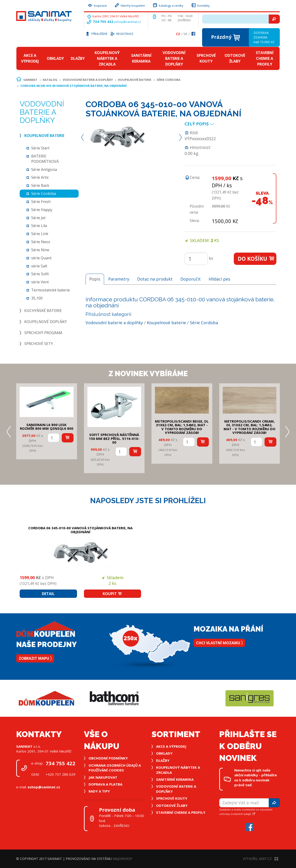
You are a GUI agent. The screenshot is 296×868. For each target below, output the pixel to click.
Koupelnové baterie (135, 80)
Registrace (122, 33)
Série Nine (40, 250)
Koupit (112, 594)
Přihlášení (96, 33)
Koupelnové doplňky (46, 322)
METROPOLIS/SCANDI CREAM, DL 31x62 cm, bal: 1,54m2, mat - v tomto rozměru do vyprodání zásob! (250, 427)
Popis (95, 279)
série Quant (41, 258)
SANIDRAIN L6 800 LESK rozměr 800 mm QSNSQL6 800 (47, 427)
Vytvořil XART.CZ (261, 859)
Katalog (50, 80)
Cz (178, 34)
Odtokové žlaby (235, 58)
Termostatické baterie (51, 290)
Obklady (55, 58)
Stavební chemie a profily (265, 58)
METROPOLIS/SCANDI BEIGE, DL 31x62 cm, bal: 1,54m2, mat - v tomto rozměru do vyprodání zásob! (182, 427)
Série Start (40, 148)
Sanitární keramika (141, 58)
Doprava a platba (105, 784)
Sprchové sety (39, 344)
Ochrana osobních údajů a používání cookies (115, 768)
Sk (185, 34)
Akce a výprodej (30, 58)
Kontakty (200, 5)
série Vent (40, 282)
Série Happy (42, 210)
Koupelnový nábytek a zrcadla (107, 58)
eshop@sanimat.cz (127, 22)
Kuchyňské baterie (43, 311)
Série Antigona (44, 169)
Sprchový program (43, 333)
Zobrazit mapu (35, 658)
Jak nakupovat (103, 777)
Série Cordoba (168, 80)
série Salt (39, 266)
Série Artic (40, 177)
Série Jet (38, 218)
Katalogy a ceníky (168, 5)
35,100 (37, 298)
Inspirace (97, 5)
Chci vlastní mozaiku (219, 643)
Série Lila (39, 226)
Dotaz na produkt (155, 279)
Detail (48, 594)
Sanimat (30, 80)
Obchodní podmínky (108, 758)
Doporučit (191, 279)
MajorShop (122, 859)
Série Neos (41, 242)
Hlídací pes (219, 279)
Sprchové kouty (206, 58)
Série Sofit (40, 274)
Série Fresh (41, 202)
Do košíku (256, 259)
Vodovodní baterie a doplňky (174, 58)
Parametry (119, 279)
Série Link (40, 234)
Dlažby (78, 58)
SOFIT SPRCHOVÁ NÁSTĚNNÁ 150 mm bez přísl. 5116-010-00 (114, 438)
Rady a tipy (99, 791)
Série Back (40, 185)
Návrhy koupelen (130, 5)
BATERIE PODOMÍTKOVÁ (45, 159)
